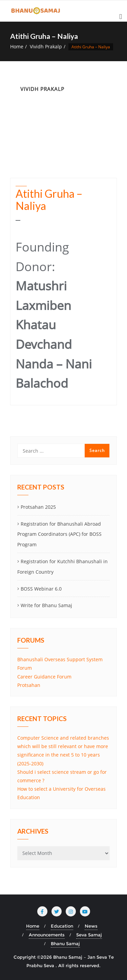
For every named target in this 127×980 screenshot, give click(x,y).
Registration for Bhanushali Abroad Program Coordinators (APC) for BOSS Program (59, 534)
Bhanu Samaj (65, 943)
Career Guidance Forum (44, 677)
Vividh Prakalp (46, 46)
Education (62, 926)
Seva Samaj (89, 935)
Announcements (47, 935)
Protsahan (29, 685)
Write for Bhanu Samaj (46, 605)
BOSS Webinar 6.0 (41, 589)
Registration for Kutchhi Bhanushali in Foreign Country (62, 567)
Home (17, 46)
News (91, 926)
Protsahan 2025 (38, 507)
